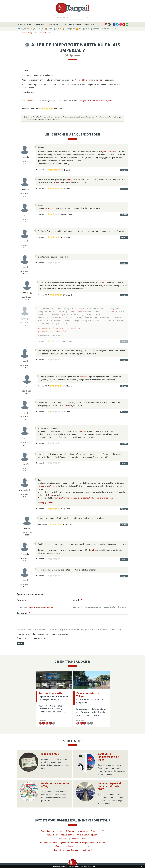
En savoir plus (91, 866)
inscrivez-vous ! (48, 607)
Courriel (78, 600)
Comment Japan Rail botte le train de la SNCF (110, 786)
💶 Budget (22, 29)
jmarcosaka (23, 490)
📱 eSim (86, 29)
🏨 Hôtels (48, 29)
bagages (83, 377)
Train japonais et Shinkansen (90, 101)
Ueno (52, 486)
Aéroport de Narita (51, 693)
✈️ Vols (41, 29)
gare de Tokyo (108, 152)
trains (104, 283)
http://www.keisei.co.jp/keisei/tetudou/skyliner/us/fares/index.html (85, 498)
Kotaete (24, 33)
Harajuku (62, 315)
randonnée (78, 311)
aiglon (23, 319)
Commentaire (23, 613)
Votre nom (22, 600)
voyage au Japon (48, 502)
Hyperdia (49, 208)
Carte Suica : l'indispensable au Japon (108, 757)
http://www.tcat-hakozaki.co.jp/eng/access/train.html (60, 328)
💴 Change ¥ (32, 29)
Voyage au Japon (24, 24)
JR (107, 402)
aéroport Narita (82, 80)
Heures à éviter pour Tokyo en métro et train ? (73, 850)
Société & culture (55, 24)
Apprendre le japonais (73, 24)
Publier (20, 643)
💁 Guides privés (69, 29)
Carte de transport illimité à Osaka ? (72, 839)
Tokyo (58, 182)
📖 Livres (114, 29)
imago (23, 241)
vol (93, 550)
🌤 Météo (105, 29)
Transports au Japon (46, 33)
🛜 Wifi (79, 29)
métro (101, 80)
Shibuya (70, 179)
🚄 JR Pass (57, 29)
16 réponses (72, 55)
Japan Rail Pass (50, 754)
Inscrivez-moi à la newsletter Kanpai (34, 638)
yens (52, 495)
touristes (113, 231)
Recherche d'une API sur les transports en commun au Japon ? (72, 835)
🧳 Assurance (95, 29)
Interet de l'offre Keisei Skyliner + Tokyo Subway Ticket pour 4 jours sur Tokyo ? (73, 842)
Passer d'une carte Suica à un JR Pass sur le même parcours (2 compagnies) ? (73, 831)
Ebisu (113, 311)
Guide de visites (40, 24)
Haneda (41, 486)
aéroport (79, 431)
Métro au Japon (106, 101)
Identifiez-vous (34, 607)
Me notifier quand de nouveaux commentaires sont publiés (43, 634)
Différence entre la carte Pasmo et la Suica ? (73, 846)
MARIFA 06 (30, 101)
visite (66, 405)
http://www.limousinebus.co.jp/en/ (52, 331)
